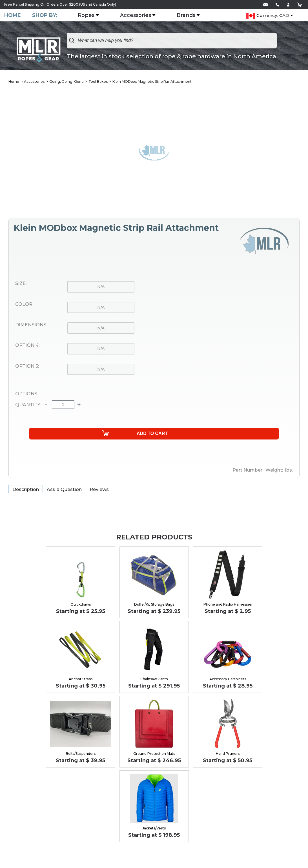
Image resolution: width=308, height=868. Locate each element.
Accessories (136, 15)
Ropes (86, 15)
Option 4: (27, 345)
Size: (21, 284)
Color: (24, 304)
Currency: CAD (268, 16)
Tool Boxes (98, 82)
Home (13, 15)
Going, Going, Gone (67, 82)
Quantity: (28, 405)
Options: (27, 394)
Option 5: (27, 366)
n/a (101, 287)
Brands (186, 15)
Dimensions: (31, 325)
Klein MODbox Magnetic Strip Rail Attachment (152, 82)
